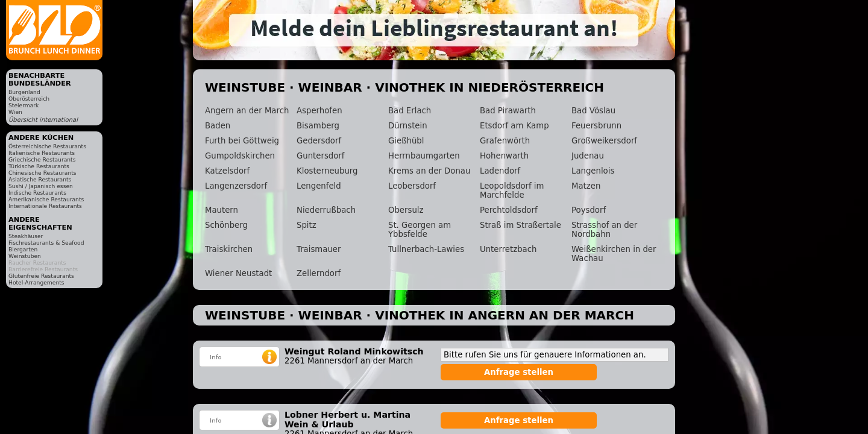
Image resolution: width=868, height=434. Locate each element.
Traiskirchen (229, 249)
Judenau (588, 156)
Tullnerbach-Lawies (426, 249)
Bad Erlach (410, 111)
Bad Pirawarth (508, 111)
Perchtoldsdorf (509, 210)
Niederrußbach (326, 210)
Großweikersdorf (604, 141)
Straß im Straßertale (520, 225)
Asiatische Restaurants (40, 179)
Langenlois (593, 171)
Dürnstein (408, 126)
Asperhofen (319, 111)
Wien (15, 112)
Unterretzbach (508, 249)
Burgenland (24, 92)
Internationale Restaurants (45, 206)
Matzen (586, 186)
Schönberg (226, 225)
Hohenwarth (504, 156)
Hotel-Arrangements (36, 282)
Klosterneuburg (327, 171)
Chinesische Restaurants (42, 173)
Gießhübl (406, 141)
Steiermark (24, 105)
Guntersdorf (320, 156)
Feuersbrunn (596, 126)
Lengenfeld (319, 186)
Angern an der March (247, 111)
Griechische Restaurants (42, 159)
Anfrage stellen (519, 372)
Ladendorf (500, 171)
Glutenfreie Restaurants (41, 276)
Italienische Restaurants (42, 153)
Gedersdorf (319, 141)
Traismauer (319, 249)
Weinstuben (25, 256)
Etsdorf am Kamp (514, 126)
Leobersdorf (412, 186)
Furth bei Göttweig (242, 141)
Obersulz (406, 210)
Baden (218, 126)
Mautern (222, 210)
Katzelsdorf (227, 171)
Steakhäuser (26, 236)
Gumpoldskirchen (240, 156)
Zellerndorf (319, 273)
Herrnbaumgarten (424, 156)
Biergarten (23, 249)
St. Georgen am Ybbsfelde (420, 230)
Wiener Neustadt (238, 273)
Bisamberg (318, 126)
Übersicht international (43, 120)
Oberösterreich (29, 99)
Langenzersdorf (236, 186)
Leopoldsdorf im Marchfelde (512, 190)
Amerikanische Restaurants (46, 199)
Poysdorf (589, 210)
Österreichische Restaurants (47, 146)
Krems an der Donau (429, 171)
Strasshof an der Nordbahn (604, 230)
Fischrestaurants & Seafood (46, 243)
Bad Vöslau (593, 111)
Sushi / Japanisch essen (41, 186)
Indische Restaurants (37, 193)
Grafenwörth (505, 141)
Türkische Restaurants (39, 166)
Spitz (307, 225)
